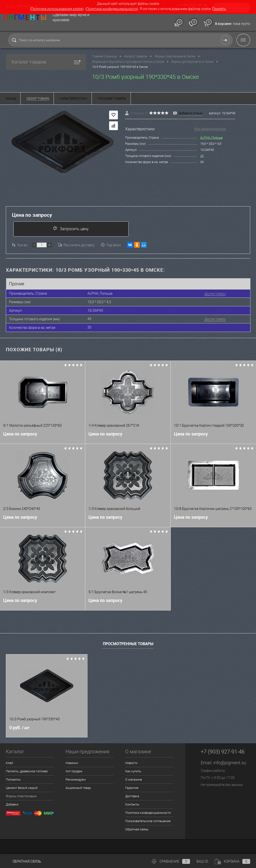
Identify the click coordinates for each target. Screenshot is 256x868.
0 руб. (19, 728)
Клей (9, 763)
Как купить (133, 771)
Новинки (72, 763)
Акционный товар (78, 788)
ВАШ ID (202, 861)
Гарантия (132, 788)
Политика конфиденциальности (112, 9)
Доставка (132, 796)
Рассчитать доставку (76, 245)
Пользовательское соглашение (148, 821)
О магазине (134, 780)
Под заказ (111, 245)
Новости (131, 763)
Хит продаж (74, 771)
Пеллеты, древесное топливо (27, 771)
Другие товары (215, 294)
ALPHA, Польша (211, 138)
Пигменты (13, 780)
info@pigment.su (230, 763)
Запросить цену (71, 229)
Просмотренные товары (128, 644)
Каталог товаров (46, 62)
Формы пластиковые (21, 796)
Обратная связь (137, 829)
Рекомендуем (76, 780)
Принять (219, 9)
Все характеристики (210, 129)
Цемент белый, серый (22, 788)
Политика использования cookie (57, 9)
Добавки (12, 804)
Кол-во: (23, 245)
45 (202, 156)
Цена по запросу (32, 215)
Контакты (132, 804)
